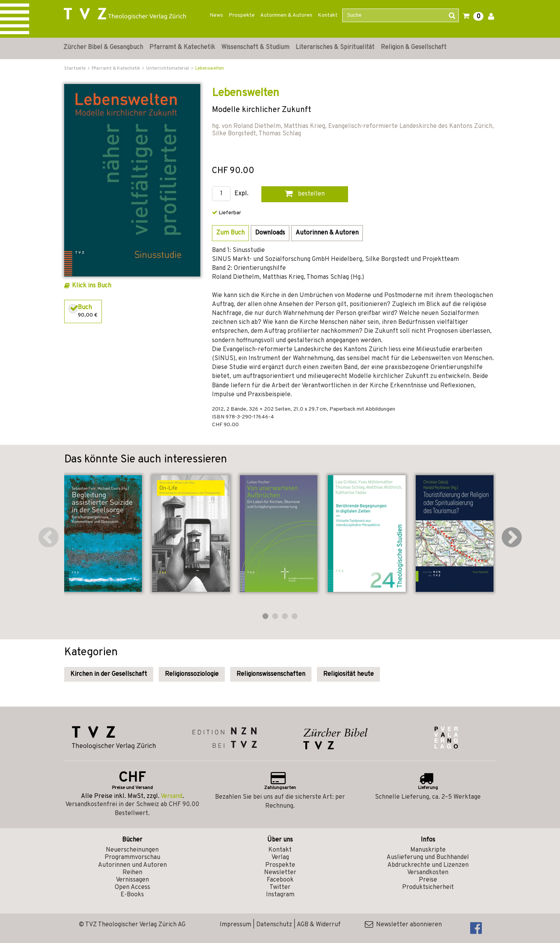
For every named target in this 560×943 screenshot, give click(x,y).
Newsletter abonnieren (403, 925)
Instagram (280, 895)
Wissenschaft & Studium (255, 47)
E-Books (132, 895)
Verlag (280, 857)
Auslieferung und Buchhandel (428, 857)
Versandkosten (428, 873)
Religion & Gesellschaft (414, 47)
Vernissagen (132, 880)
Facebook (280, 880)
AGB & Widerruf (319, 925)
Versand (171, 796)
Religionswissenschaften (271, 674)
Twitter (280, 887)
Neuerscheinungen (132, 850)
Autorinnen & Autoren (286, 15)
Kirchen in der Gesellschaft (109, 674)
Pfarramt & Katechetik (182, 47)
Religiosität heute (348, 674)
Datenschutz (274, 925)
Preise (428, 880)
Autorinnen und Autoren (132, 865)
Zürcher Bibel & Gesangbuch (103, 47)
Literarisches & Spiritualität (335, 47)
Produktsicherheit (428, 887)
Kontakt (328, 15)
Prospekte (242, 15)
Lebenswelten (210, 68)
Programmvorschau (132, 857)
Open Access (132, 887)
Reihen (132, 873)
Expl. (241, 194)
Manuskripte (428, 850)
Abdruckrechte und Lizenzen (428, 865)
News (216, 15)
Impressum (235, 925)
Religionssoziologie (192, 674)
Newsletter (280, 873)
